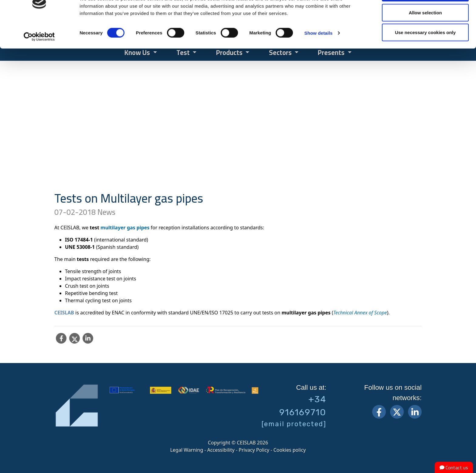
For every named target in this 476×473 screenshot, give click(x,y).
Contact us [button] (454, 468)
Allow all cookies (425, 16)
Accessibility (221, 450)
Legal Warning (187, 450)
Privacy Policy (254, 450)
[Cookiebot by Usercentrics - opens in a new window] (39, 60)
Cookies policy (290, 450)
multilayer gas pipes (125, 228)
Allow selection (425, 36)
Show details (319, 56)
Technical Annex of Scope (360, 313)
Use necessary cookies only (425, 56)
